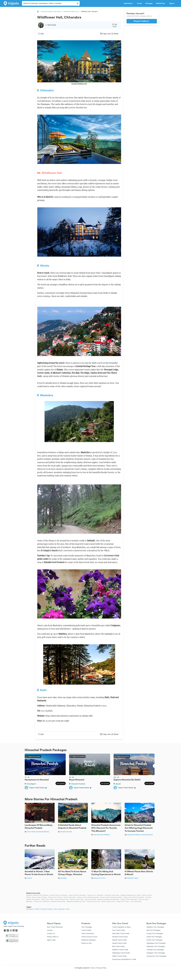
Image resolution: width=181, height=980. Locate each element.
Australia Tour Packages (155, 950)
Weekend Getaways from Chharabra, (38, 895)
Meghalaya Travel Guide (121, 953)
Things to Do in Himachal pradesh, (134, 897)
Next (155, 766)
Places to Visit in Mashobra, (129, 899)
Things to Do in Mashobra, (42, 901)
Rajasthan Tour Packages (156, 946)
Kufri (42, 690)
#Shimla (37, 909)
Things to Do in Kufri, (123, 901)
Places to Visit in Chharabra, (77, 895)
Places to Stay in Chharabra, (59, 895)
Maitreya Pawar (133, 878)
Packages (149, 3)
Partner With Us (53, 937)
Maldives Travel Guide (120, 950)
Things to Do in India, (47, 899)
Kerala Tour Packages (155, 940)
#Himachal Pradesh (46, 909)
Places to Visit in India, (77, 899)
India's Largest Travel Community (14, 926)
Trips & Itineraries (88, 933)
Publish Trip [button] (161, 3)
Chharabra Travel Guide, (112, 895)
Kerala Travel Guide (119, 943)
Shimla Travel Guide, (70, 897)
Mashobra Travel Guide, (58, 901)
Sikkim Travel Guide (119, 956)
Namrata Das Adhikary (102, 835)
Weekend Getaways (89, 940)
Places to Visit (86, 943)
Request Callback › (142, 21)
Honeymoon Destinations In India (124, 959)
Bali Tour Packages (154, 930)
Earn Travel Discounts (55, 927)
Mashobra (45, 395)
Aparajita (63, 878)
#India (55, 909)
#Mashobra (62, 909)
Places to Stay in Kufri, (108, 901)
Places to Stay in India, (62, 899)
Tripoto (29, 878)
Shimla (43, 266)
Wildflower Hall (50, 173)
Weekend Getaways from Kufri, (76, 901)
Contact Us (51, 933)
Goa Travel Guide (119, 930)
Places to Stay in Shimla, (39, 897)
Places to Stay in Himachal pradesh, (111, 897)
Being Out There (100, 878)
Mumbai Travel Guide (120, 937)
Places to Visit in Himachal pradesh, (88, 897)
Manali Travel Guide (120, 940)
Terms (93, 968)
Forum (140, 3)
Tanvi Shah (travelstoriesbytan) (38, 832)
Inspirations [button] (129, 3)
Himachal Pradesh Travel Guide (51, 12)
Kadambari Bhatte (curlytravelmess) (140, 835)
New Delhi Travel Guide (121, 933)
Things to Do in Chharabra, (95, 895)
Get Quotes (61, 783)
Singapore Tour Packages (156, 953)
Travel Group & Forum (89, 937)
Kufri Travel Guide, (136, 901)
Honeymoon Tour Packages (157, 956)
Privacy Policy (101, 968)
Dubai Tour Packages (154, 937)
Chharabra (45, 90)
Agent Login (51, 940)
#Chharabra (30, 909)
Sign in (172, 3)
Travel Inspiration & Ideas (121, 927)
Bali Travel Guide (118, 946)
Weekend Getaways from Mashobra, (108, 899)
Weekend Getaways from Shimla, (131, 895)
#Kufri (68, 909)
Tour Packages (87, 927)
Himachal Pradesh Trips (71, 12)
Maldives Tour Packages (155, 927)
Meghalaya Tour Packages (156, 943)
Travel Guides (86, 930)
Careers (50, 930)
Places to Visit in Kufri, (94, 901)
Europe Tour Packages (155, 933)
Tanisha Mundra (66, 832)
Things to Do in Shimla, (55, 897)
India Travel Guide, (90, 899)
